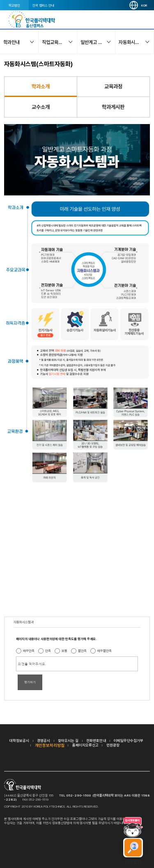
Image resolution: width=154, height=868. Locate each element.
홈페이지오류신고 (85, 745)
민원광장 (113, 745)
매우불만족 (105, 651)
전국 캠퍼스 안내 (43, 5)
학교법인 (14, 5)
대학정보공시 (19, 740)
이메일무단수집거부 (129, 740)
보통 (64, 651)
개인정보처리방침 (50, 745)
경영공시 (44, 740)
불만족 (82, 651)
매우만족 (29, 651)
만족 (48, 651)
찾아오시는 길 (68, 740)
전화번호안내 (96, 740)
